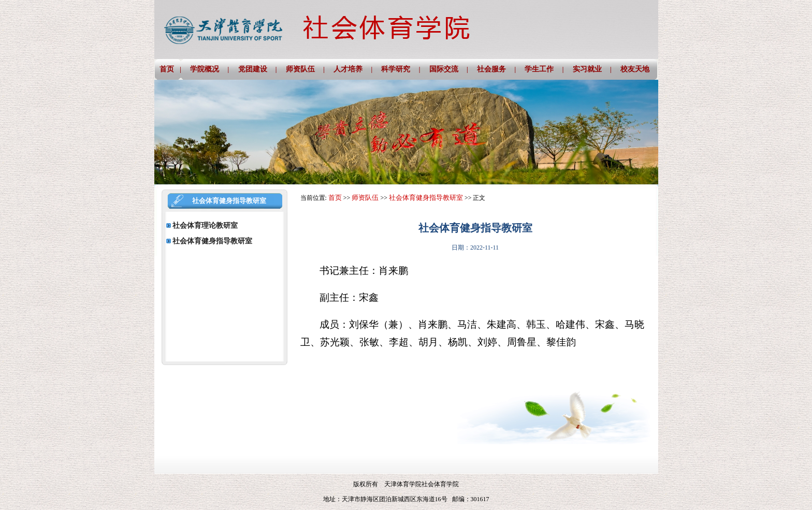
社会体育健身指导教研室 (426, 198)
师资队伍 (365, 198)
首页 (335, 198)
